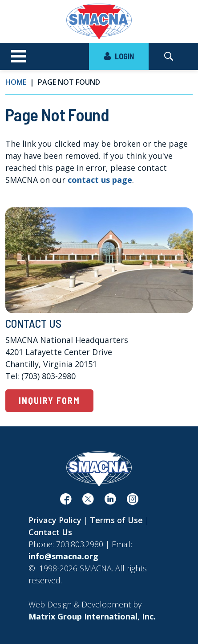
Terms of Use (116, 520)
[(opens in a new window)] (66, 501)
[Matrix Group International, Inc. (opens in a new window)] (92, 616)
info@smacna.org (63, 556)
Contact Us (50, 532)
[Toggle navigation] (19, 57)
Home (16, 82)
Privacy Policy (55, 520)
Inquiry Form (49, 400)
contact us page (100, 180)
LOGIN (119, 56)
